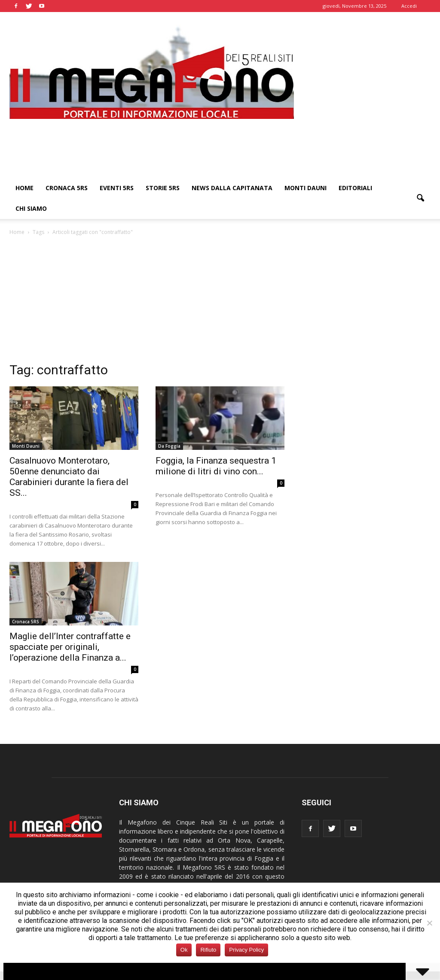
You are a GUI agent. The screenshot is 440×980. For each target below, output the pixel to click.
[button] (420, 198)
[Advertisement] (220, 301)
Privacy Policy (246, 950)
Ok (184, 950)
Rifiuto (208, 950)
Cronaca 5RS (67, 188)
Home (24, 188)
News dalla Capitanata (232, 188)
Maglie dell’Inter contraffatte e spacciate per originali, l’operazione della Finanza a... (70, 647)
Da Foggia (169, 446)
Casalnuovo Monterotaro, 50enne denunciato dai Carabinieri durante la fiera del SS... (69, 477)
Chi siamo (31, 208)
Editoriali (355, 188)
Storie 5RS (163, 188)
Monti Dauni (306, 188)
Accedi (409, 6)
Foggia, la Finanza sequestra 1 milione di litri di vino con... (216, 466)
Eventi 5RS (117, 188)
